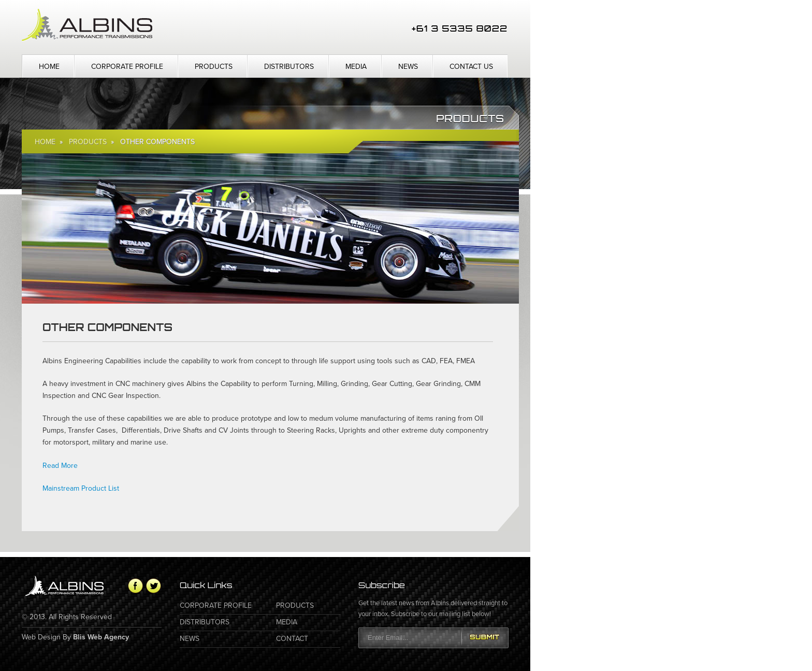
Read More (60, 466)
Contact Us (471, 67)
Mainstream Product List (81, 488)
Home (49, 67)
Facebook (135, 586)
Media (356, 67)
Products (214, 67)
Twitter (154, 586)
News (408, 67)
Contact (292, 639)
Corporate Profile (127, 67)
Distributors (289, 67)
